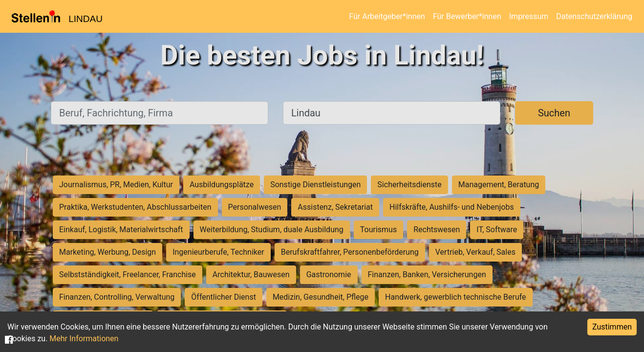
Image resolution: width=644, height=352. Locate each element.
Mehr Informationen (84, 339)
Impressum (529, 16)
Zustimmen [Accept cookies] (612, 327)
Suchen (554, 113)
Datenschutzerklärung (594, 16)
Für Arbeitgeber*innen (387, 16)
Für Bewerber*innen (467, 16)
